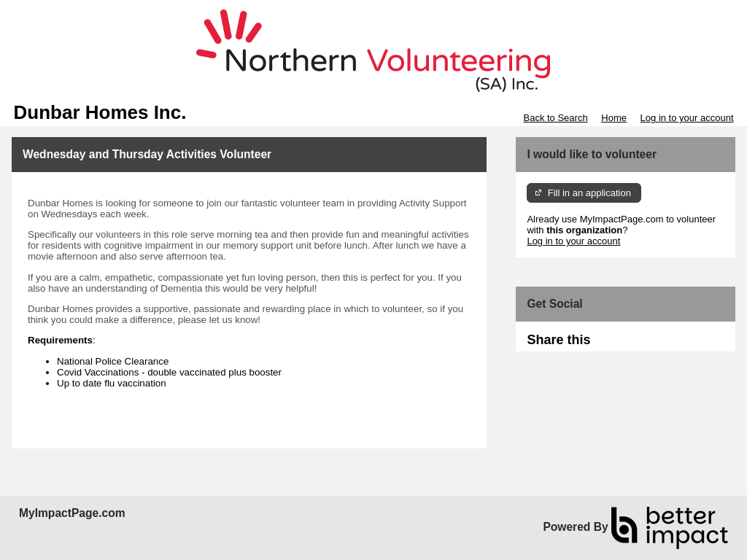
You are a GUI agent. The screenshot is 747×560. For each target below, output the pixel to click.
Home (614, 118)
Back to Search (555, 118)
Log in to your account (687, 118)
